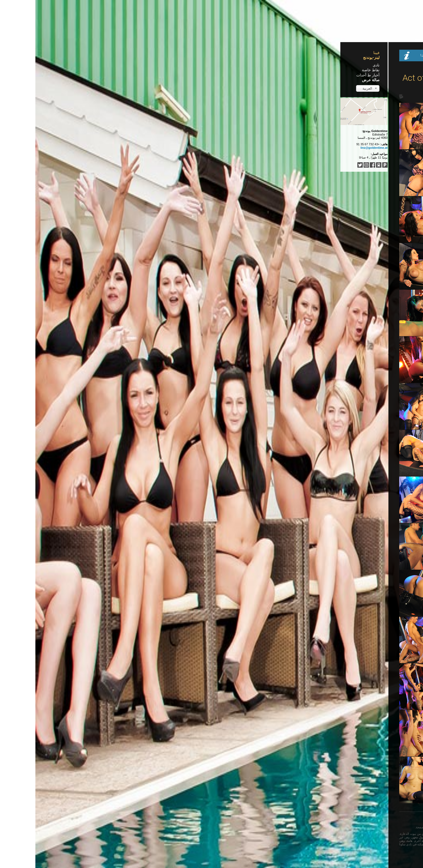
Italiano (189, 819)
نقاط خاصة (113, 70)
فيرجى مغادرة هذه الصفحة (174, 827)
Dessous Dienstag (322, 50)
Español (228, 819)
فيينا (118, 53)
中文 (215, 819)
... (179, 819)
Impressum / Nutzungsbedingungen (257, 854)
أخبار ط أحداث (110, 75)
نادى (118, 65)
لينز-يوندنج (113, 58)
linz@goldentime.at (116, 148)
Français (243, 819)
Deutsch (273, 819)
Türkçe (203, 819)
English (258, 819)
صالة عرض (113, 80)
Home (278, 67)
